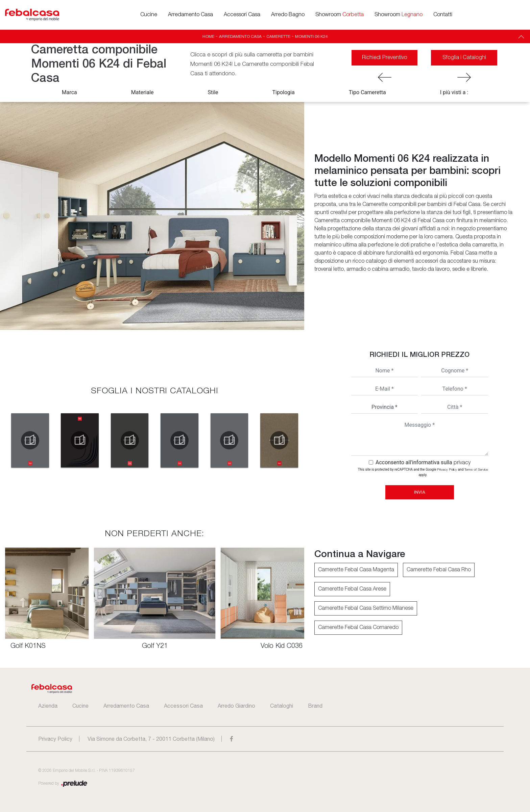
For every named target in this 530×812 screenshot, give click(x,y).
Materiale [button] (142, 92)
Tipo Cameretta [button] (367, 92)
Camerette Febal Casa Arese (352, 589)
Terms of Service (476, 470)
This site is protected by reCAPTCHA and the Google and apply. (423, 472)
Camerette (278, 36)
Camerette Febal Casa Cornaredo (358, 628)
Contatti (443, 15)
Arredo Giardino (236, 706)
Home (208, 36)
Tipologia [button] (284, 92)
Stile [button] (213, 92)
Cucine (149, 15)
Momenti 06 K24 (311, 36)
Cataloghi (282, 706)
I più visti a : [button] (454, 92)
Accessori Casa (242, 15)
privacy (462, 463)
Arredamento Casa (190, 15)
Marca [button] (69, 92)
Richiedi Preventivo (385, 58)
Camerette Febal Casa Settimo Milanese (366, 608)
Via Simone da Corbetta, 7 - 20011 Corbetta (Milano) (151, 739)
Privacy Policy (447, 470)
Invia (420, 492)
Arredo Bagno (288, 15)
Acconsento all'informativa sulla (423, 462)
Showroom (340, 15)
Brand (315, 706)
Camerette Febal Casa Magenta (356, 570)
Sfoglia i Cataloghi (464, 58)
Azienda (48, 706)
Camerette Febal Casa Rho (439, 570)
